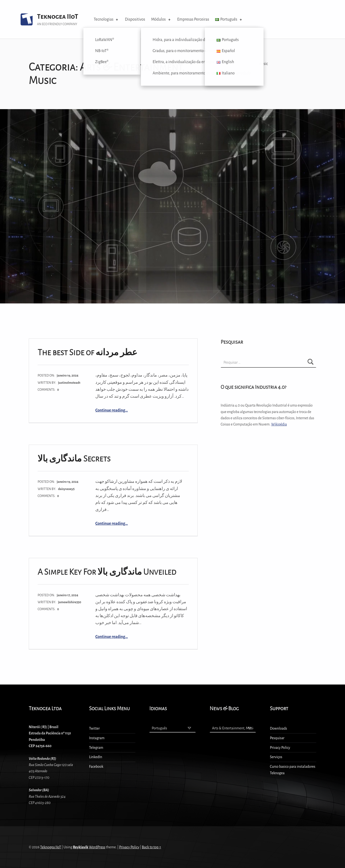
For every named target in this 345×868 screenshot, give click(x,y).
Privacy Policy (280, 748)
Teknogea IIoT (57, 17)
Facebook (96, 767)
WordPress (97, 847)
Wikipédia (279, 424)
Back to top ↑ (152, 847)
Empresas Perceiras (193, 19)
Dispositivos (135, 19)
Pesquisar (277, 738)
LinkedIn (96, 757)
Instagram (97, 738)
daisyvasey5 (66, 489)
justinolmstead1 (69, 383)
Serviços (276, 757)
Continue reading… (112, 410)
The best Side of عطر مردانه (87, 352)
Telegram (96, 748)
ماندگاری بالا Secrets (74, 459)
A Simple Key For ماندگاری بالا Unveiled (107, 572)
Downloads (279, 728)
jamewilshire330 (70, 602)
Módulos (161, 19)
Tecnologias (106, 19)
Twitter (95, 728)
